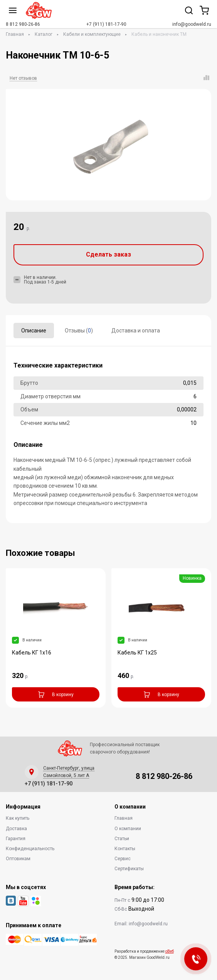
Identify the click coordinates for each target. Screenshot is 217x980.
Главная (15, 34)
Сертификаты (129, 869)
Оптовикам (18, 859)
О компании (128, 829)
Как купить (18, 818)
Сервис (123, 859)
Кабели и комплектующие (92, 34)
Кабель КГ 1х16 (32, 653)
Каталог (44, 34)
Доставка (16, 829)
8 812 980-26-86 (23, 24)
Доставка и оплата (136, 331)
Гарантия (16, 839)
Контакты (125, 849)
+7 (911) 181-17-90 (106, 24)
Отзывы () (79, 331)
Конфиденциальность (30, 849)
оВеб (170, 951)
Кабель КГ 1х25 (137, 653)
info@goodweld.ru (192, 24)
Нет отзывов (23, 78)
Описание (34, 331)
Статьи (122, 839)
